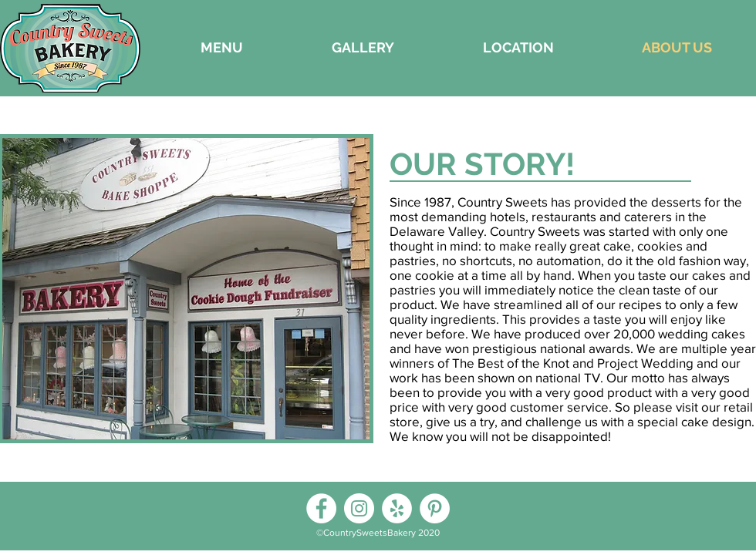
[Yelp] (397, 508)
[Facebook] (321, 508)
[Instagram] (359, 508)
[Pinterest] (435, 508)
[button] (363, 48)
